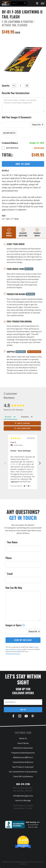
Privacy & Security (36, 862)
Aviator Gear (11, 862)
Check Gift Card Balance (23, 776)
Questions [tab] (25, 417)
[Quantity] (20, 86)
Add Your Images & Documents (17, 117)
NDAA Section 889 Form (23, 757)
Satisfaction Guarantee (23, 748)
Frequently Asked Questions (23, 753)
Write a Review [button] (24, 423)
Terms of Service (18, 649)
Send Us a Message (23, 800)
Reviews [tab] (8, 417)
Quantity (6, 85)
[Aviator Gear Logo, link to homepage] (6, 3)
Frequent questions (23, 234)
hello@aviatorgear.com (13, 654)
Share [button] (15, 482)
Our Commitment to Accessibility (23, 772)
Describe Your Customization (16, 93)
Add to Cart (23, 164)
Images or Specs (15, 625)
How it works (9, 234)
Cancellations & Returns (23, 762)
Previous (5, 463)
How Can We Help (14, 588)
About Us (23, 738)
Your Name (12, 542)
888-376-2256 (23, 784)
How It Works (23, 743)
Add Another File (9, 133)
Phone (9, 558)
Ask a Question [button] (24, 428)
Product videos (37, 234)
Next (40, 463)
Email (10, 574)
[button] (25, 486)
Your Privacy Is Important (23, 767)
